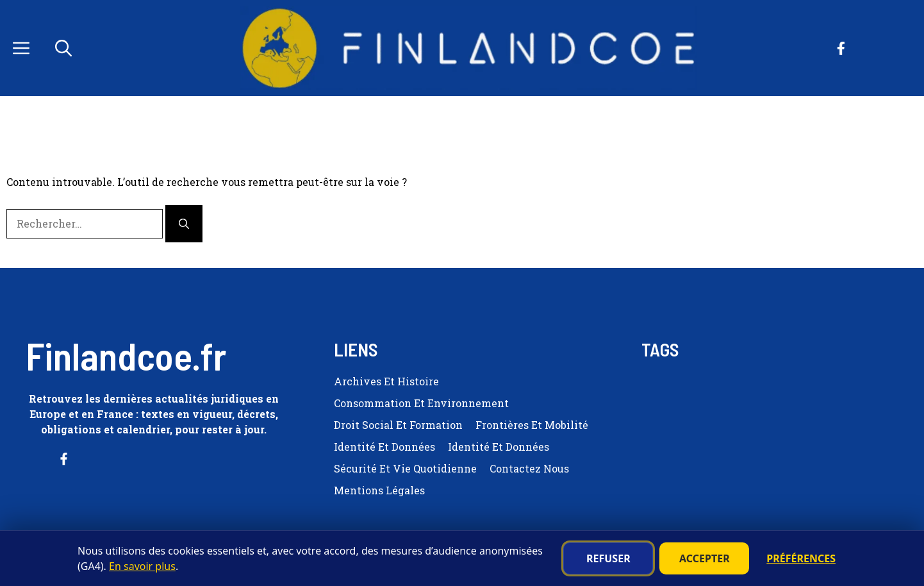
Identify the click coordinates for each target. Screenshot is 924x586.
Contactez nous (529, 468)
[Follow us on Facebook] (841, 48)
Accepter (705, 558)
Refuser (608, 558)
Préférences (801, 558)
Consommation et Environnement (421, 403)
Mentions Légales (379, 490)
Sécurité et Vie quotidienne (405, 468)
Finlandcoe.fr (126, 355)
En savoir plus (142, 566)
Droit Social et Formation (398, 425)
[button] (63, 48)
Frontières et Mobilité (532, 425)
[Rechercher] (184, 224)
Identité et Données (384, 447)
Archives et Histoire (386, 381)
